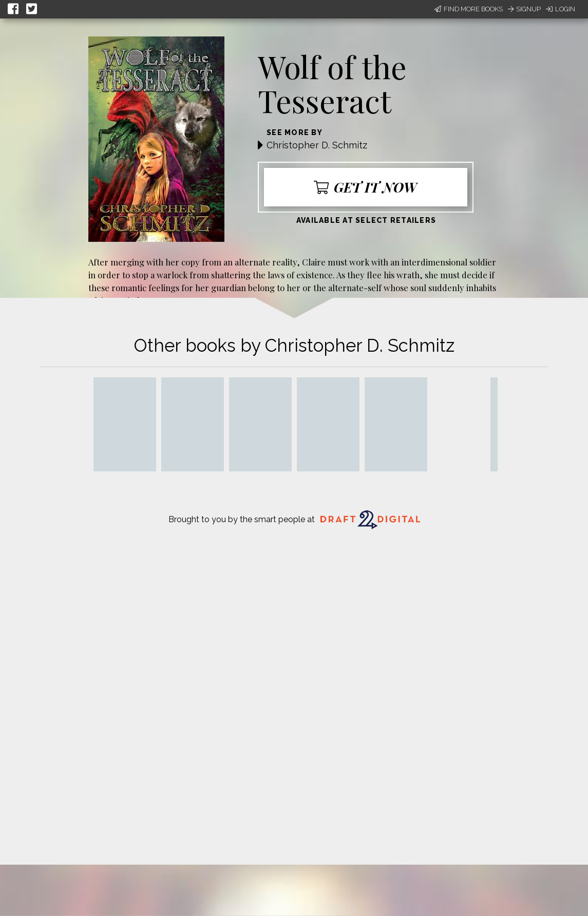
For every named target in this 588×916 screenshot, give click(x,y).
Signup (524, 9)
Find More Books (469, 9)
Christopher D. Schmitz (317, 145)
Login (561, 9)
